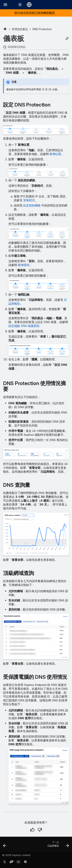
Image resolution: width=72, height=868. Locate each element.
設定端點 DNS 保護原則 (24, 326)
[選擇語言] (29, 5)
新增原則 (24, 265)
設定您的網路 (32, 205)
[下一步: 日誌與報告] (58, 845)
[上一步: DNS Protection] (5, 845)
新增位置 (55, 154)
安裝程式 (29, 200)
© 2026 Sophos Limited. (17, 855)
